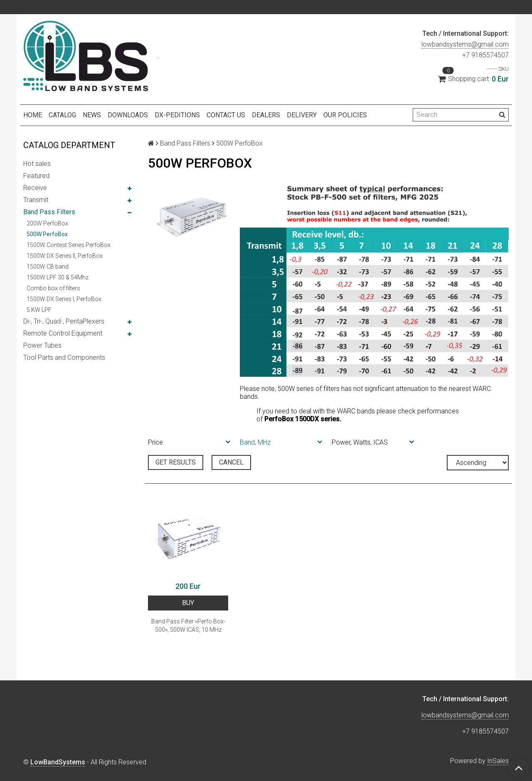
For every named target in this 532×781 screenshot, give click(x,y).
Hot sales (37, 164)
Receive (35, 188)
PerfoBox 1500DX (292, 419)
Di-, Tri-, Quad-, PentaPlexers (64, 321)
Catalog (62, 115)
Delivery (302, 115)
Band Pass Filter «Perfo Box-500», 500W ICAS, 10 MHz (188, 625)
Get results (176, 462)
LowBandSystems (58, 762)
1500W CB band (48, 267)
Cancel (231, 462)
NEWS (92, 115)
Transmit (36, 200)
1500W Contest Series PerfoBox (69, 245)
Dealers (266, 115)
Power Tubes (42, 345)
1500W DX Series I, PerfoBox (64, 299)
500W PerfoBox (47, 234)
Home (33, 115)
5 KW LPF (39, 310)
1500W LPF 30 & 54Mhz (58, 277)
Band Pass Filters (49, 212)
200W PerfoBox (47, 223)
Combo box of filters (53, 288)
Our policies (345, 115)
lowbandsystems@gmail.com (465, 44)
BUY (188, 603)
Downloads (128, 115)
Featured (36, 176)
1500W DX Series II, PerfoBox (65, 256)
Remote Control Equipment (63, 333)
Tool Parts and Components (64, 357)
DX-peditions (177, 115)
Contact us (226, 115)
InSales (498, 761)
